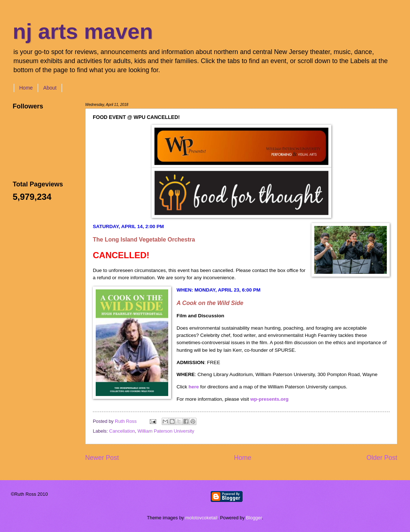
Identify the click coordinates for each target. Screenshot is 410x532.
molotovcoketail (201, 518)
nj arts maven (83, 31)
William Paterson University (166, 431)
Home (26, 88)
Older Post (382, 458)
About (50, 88)
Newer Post (102, 458)
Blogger (254, 518)
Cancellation (122, 431)
